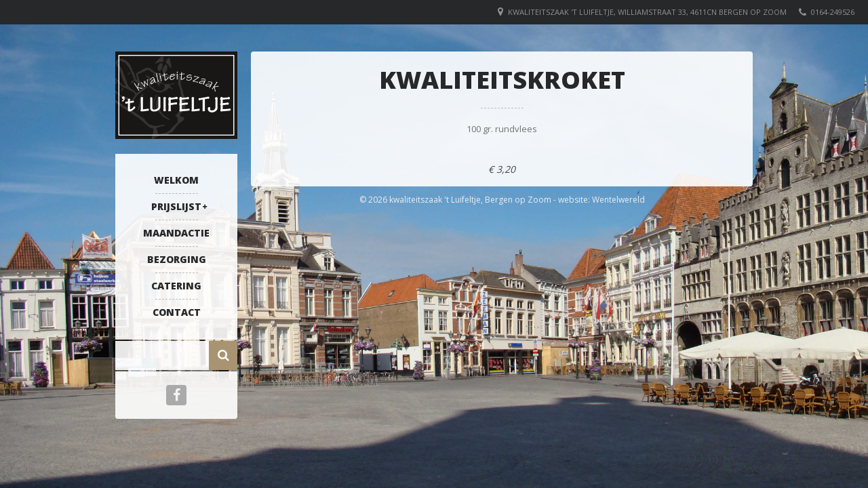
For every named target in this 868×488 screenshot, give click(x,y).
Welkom (176, 180)
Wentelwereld (618, 200)
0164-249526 (833, 12)
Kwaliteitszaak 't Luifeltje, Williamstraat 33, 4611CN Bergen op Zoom (647, 12)
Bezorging (177, 259)
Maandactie (176, 233)
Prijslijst (176, 206)
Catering (176, 286)
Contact (177, 312)
